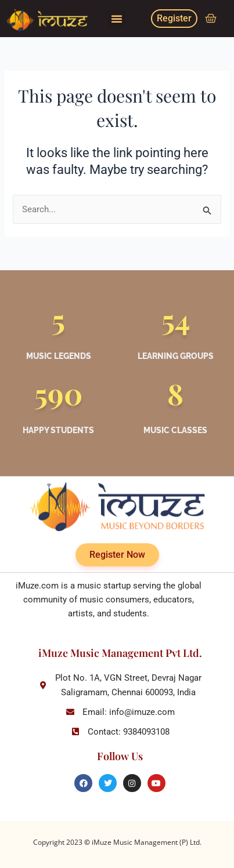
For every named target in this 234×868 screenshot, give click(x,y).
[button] (117, 19)
